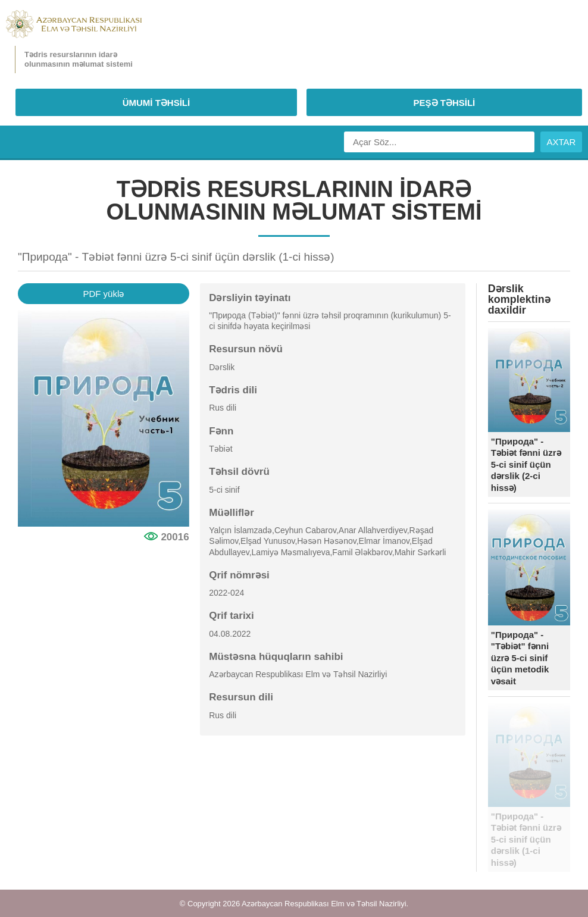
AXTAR (562, 142)
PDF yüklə (103, 294)
